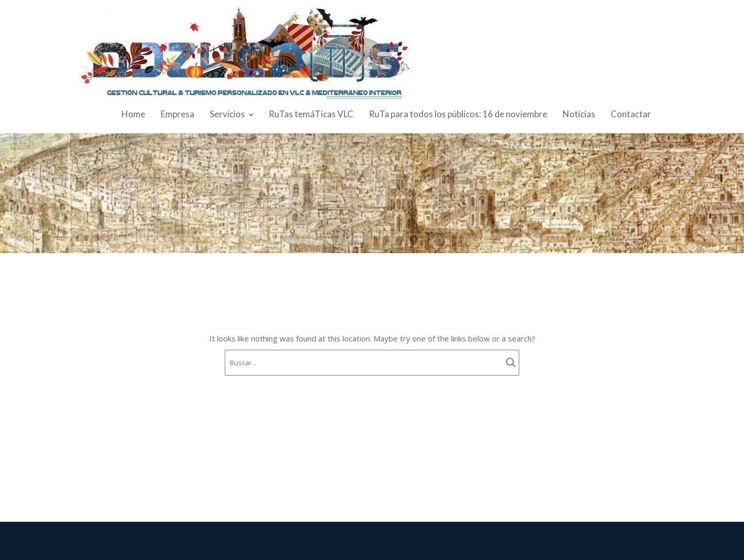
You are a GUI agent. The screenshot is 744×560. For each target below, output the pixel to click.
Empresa (177, 114)
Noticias (579, 114)
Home (133, 114)
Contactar (631, 114)
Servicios (227, 114)
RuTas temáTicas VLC (311, 114)
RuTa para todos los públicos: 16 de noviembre (458, 114)
